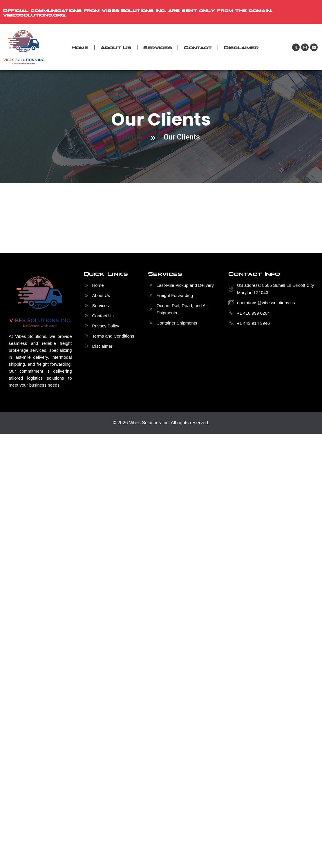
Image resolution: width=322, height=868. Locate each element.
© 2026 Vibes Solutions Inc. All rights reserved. (161, 423)
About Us (116, 47)
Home (80, 47)
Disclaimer (241, 47)
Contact (198, 47)
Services (158, 47)
